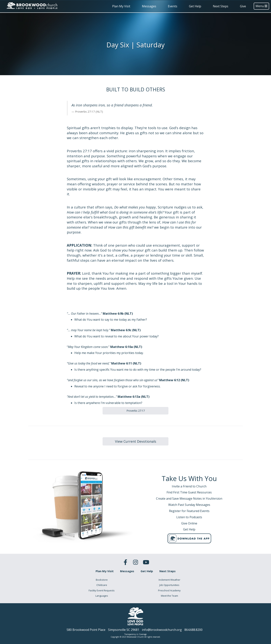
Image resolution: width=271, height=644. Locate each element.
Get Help (195, 6)
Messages (149, 6)
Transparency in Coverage (135, 634)
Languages (102, 596)
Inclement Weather (169, 580)
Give (243, 6)
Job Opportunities (169, 585)
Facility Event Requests (102, 590)
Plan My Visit (121, 6)
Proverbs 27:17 (136, 411)
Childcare (102, 585)
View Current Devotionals (136, 441)
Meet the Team (169, 596)
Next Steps (221, 6)
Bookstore (102, 580)
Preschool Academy (169, 590)
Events (173, 6)
